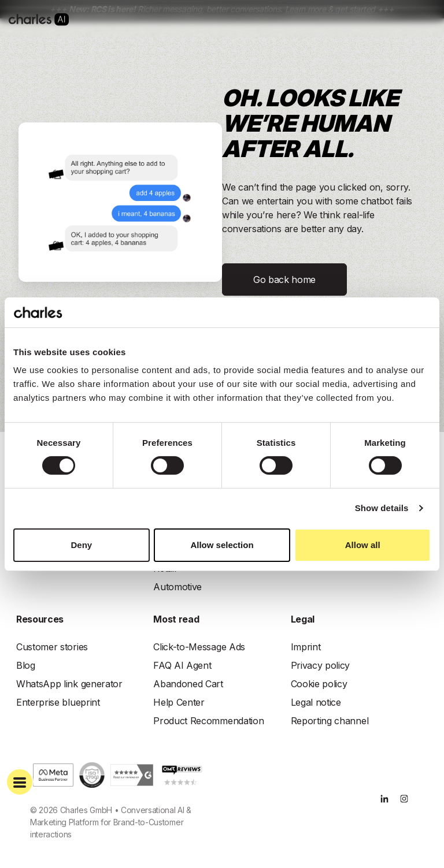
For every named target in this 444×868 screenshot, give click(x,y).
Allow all (363, 545)
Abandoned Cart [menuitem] (188, 684)
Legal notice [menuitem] (316, 702)
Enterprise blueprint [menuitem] (58, 702)
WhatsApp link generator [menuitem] (69, 684)
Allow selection (222, 545)
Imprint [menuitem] (306, 647)
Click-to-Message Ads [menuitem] (199, 647)
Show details (382, 508)
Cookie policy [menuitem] (319, 684)
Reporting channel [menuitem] (330, 721)
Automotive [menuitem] (177, 587)
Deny (81, 545)
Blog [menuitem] (26, 665)
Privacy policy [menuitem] (321, 665)
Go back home (284, 280)
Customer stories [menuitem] (52, 647)
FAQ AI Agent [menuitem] (182, 665)
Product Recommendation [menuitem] (208, 721)
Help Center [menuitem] (179, 702)
